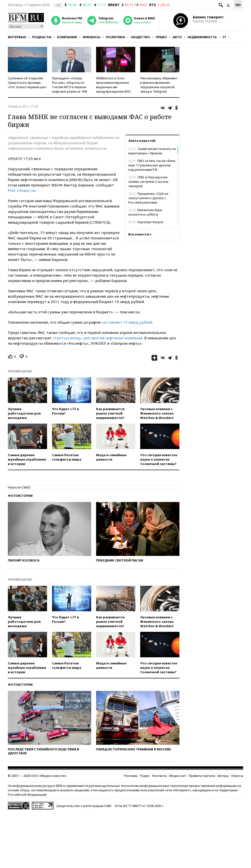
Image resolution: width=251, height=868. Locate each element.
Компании (67, 37)
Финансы (91, 37)
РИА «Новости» (22, 190)
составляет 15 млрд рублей (127, 322)
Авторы (223, 776)
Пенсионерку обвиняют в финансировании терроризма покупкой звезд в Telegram (159, 85)
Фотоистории (20, 496)
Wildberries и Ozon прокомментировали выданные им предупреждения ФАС (114, 85)
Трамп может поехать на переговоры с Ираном (152, 151)
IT (224, 37)
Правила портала (202, 776)
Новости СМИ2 (19, 487)
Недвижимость (202, 37)
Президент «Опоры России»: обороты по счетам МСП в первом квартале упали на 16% (70, 85)
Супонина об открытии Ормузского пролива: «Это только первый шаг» (27, 83)
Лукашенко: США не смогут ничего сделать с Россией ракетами (148, 198)
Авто (177, 37)
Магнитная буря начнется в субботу (145, 212)
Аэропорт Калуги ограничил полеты (146, 224)
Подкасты (42, 37)
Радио (145, 776)
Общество (140, 37)
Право (161, 37)
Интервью (17, 37)
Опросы (237, 776)
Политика (115, 37)
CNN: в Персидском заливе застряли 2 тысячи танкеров (148, 182)
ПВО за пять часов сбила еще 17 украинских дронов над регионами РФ (152, 165)
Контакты (159, 776)
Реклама (131, 776)
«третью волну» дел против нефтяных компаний (98, 338)
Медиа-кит (178, 776)
